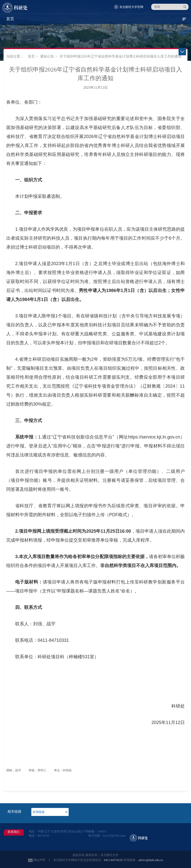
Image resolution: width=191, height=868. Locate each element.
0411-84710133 (113, 860)
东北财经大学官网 (131, 7)
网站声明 (39, 860)
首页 (31, 56)
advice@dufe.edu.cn (151, 860)
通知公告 (47, 56)
